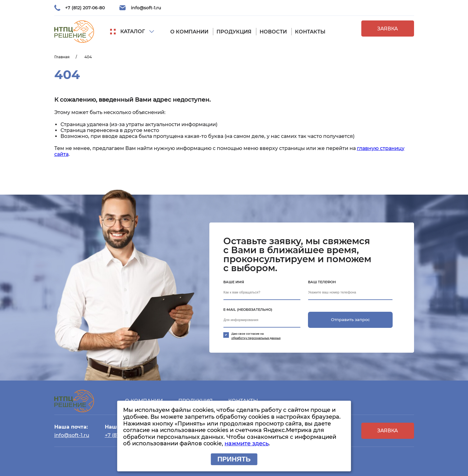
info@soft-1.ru (146, 8)
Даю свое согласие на (267, 336)
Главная (62, 57)
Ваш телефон (322, 282)
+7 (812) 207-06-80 (85, 8)
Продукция (234, 32)
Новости (273, 32)
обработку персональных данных (256, 338)
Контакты (310, 32)
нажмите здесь (247, 443)
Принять (234, 459)
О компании (189, 32)
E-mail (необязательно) (248, 310)
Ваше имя (234, 282)
